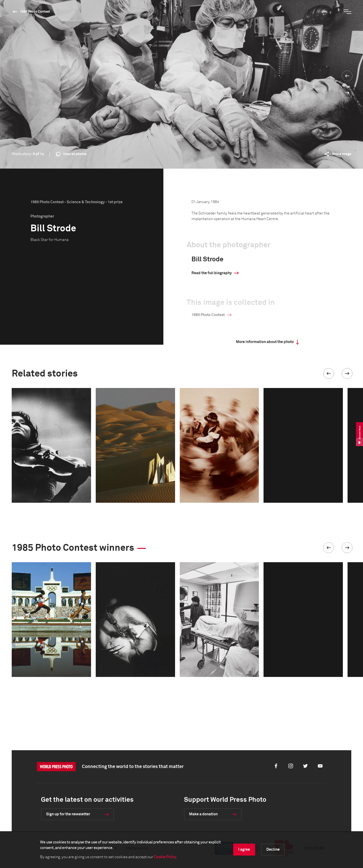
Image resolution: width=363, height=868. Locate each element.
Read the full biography (212, 273)
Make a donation (203, 814)
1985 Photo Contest (35, 12)
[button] (329, 373)
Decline (273, 850)
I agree (244, 850)
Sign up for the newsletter (68, 814)
